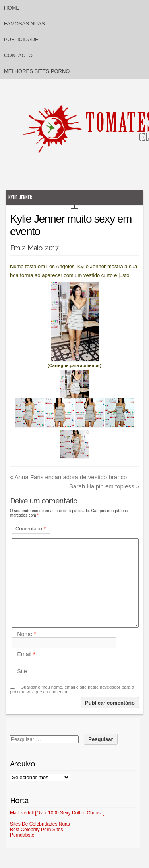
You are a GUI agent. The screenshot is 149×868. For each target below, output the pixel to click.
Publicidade (21, 39)
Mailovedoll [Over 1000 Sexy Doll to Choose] (57, 813)
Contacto (18, 55)
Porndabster (23, 835)
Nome (27, 634)
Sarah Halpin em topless (104, 486)
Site (22, 672)
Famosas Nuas (24, 24)
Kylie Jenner (20, 197)
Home (12, 8)
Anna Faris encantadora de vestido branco (68, 477)
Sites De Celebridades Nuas (40, 824)
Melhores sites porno (37, 71)
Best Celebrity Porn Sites (36, 830)
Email (26, 655)
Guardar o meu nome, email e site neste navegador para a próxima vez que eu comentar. (72, 689)
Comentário (31, 529)
